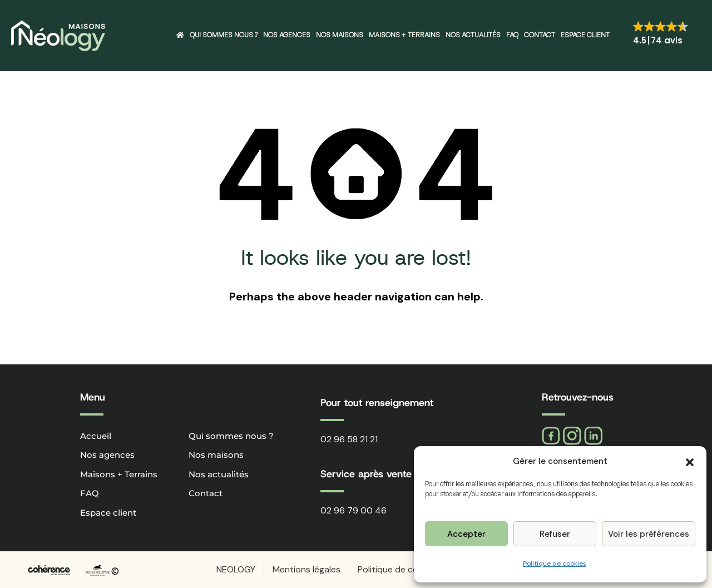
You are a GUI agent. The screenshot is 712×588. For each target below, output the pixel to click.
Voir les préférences (649, 534)
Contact (540, 35)
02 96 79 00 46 (353, 510)
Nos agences (287, 35)
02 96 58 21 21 (349, 439)
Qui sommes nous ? (224, 35)
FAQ (512, 35)
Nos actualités (473, 35)
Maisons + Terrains (404, 35)
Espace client (585, 35)
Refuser (555, 534)
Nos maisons (340, 35)
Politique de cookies (555, 564)
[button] (690, 461)
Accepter (466, 534)
